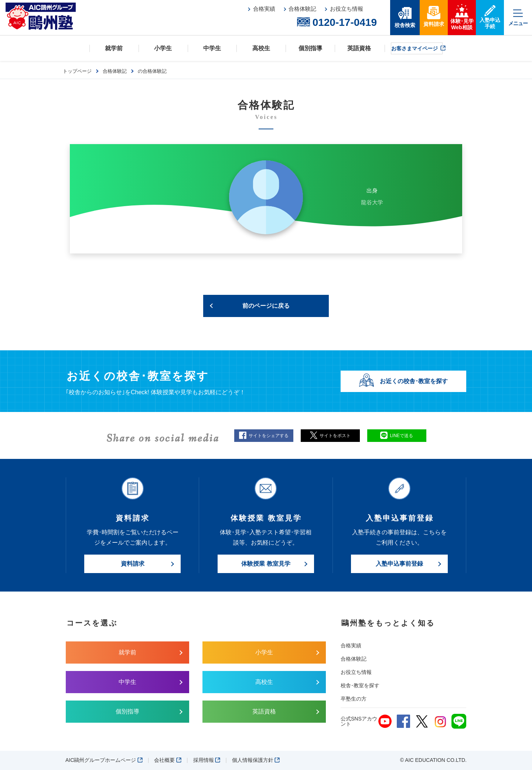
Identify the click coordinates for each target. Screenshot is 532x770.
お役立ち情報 (356, 672)
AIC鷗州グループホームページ (104, 760)
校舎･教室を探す (360, 685)
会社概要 (168, 760)
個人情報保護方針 (256, 760)
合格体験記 (354, 659)
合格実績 (351, 645)
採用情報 (207, 760)
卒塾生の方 (354, 699)
